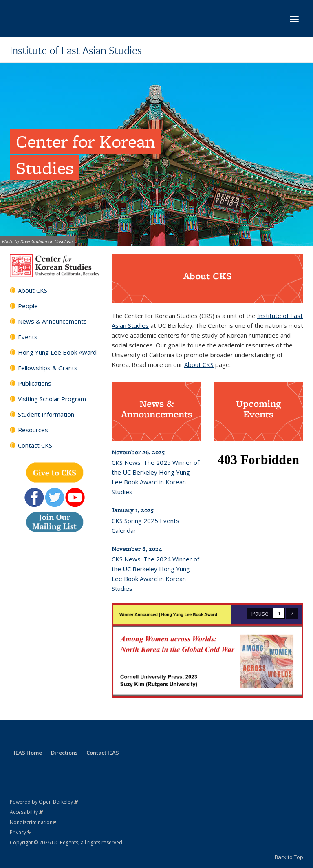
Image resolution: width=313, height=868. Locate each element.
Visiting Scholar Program (52, 399)
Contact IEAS (103, 753)
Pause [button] (260, 613)
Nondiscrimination (34, 822)
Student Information (46, 414)
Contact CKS (35, 445)
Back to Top (289, 857)
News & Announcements (52, 321)
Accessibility (26, 812)
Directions (64, 753)
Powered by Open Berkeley (44, 802)
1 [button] (279, 613)
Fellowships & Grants (48, 368)
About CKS (33, 290)
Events (28, 337)
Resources (33, 430)
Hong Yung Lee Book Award (57, 352)
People (28, 306)
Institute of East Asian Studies (76, 50)
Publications (35, 383)
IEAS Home (28, 753)
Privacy (20, 832)
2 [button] (292, 613)
